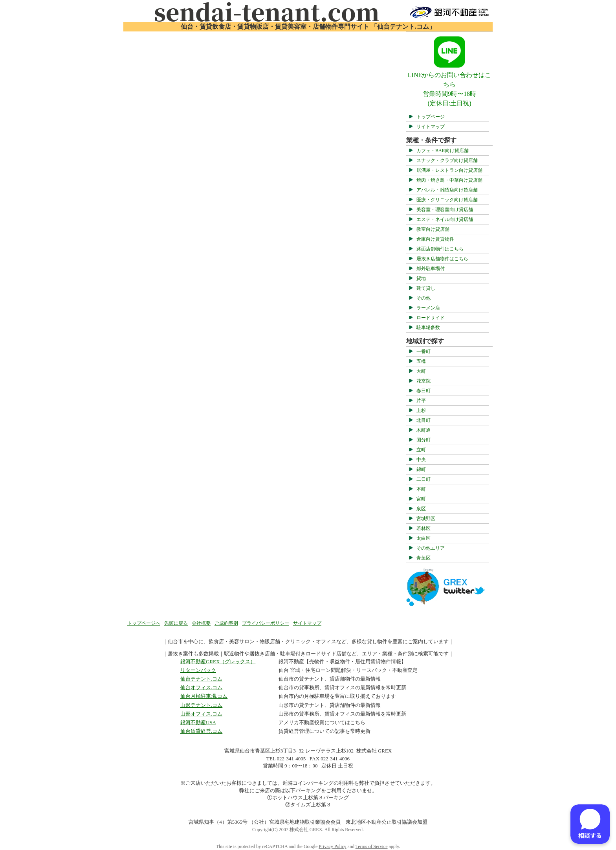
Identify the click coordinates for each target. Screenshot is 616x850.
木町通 (423, 430)
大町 (421, 371)
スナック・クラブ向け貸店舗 (447, 160)
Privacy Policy (332, 846)
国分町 (423, 440)
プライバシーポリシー (266, 623)
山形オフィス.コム (201, 714)
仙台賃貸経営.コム (201, 731)
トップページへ (144, 623)
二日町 (423, 479)
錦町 (421, 469)
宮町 (421, 499)
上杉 (421, 410)
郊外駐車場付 (431, 269)
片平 (421, 401)
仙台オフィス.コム (201, 687)
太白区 (423, 538)
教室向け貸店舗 (433, 229)
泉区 (421, 509)
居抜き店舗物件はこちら (442, 259)
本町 (421, 489)
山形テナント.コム (201, 705)
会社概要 (201, 623)
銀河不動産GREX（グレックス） (218, 661)
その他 (423, 298)
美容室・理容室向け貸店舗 (445, 210)
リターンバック (198, 670)
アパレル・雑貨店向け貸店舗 (447, 190)
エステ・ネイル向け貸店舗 (445, 219)
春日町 (423, 391)
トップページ (431, 117)
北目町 (423, 420)
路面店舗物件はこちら (440, 249)
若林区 (423, 528)
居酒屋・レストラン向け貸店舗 (449, 170)
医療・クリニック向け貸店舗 (447, 200)
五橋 (421, 361)
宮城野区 (426, 519)
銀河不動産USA (198, 722)
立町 (421, 450)
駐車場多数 (428, 327)
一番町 (423, 351)
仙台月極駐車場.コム (204, 696)
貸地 (421, 278)
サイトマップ (431, 127)
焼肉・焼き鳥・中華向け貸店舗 (449, 180)
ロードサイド (431, 318)
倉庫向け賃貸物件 (435, 239)
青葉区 (423, 558)
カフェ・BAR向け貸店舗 (443, 151)
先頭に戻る (176, 623)
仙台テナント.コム (201, 679)
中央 (421, 460)
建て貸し (426, 288)
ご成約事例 (226, 623)
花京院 (423, 381)
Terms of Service (372, 846)
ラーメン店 (428, 308)
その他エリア (431, 548)
